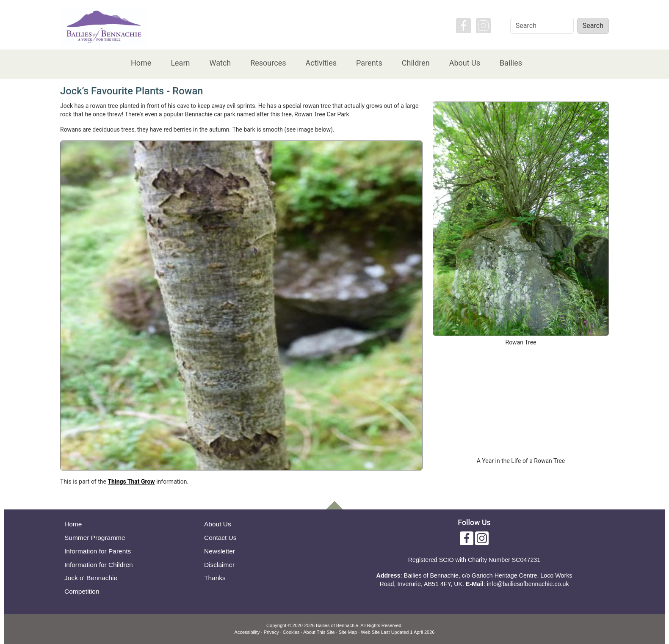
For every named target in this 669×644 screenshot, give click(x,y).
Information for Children (99, 565)
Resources (268, 63)
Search (593, 26)
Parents (369, 63)
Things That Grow (131, 482)
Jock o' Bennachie (91, 578)
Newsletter (220, 551)
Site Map (348, 632)
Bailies (511, 63)
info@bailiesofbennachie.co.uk (528, 584)
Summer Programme (95, 538)
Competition (82, 591)
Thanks (215, 578)
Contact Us (220, 538)
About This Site (319, 632)
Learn (180, 63)
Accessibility (247, 632)
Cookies (291, 632)
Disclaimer (219, 565)
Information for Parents (98, 551)
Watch (220, 63)
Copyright (276, 625)
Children (416, 63)
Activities (321, 63)
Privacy (271, 632)
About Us (465, 63)
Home (141, 63)
